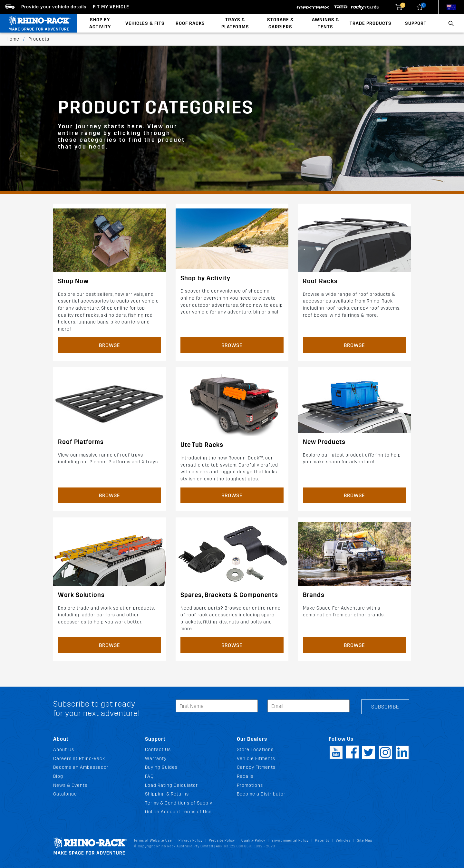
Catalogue (65, 794)
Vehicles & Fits (145, 23)
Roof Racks (190, 23)
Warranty (156, 759)
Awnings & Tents (326, 23)
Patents (322, 840)
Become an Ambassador (81, 767)
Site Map (365, 840)
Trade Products (371, 23)
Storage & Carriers (280, 23)
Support (416, 23)
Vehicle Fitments (256, 759)
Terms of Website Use (153, 840)
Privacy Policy (191, 840)
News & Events (70, 785)
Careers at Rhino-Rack (79, 759)
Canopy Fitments (256, 767)
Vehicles (343, 840)
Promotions (250, 785)
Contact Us (158, 750)
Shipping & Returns (167, 794)
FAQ (149, 776)
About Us (64, 750)
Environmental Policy (290, 840)
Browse (110, 345)
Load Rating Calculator (171, 785)
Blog (58, 776)
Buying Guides (161, 767)
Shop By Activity (100, 23)
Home (13, 39)
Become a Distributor (261, 794)
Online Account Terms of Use (178, 812)
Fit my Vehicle (111, 7)
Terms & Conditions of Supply (179, 803)
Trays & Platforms (235, 23)
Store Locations (255, 750)
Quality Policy (253, 840)
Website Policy (222, 840)
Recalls (245, 776)
